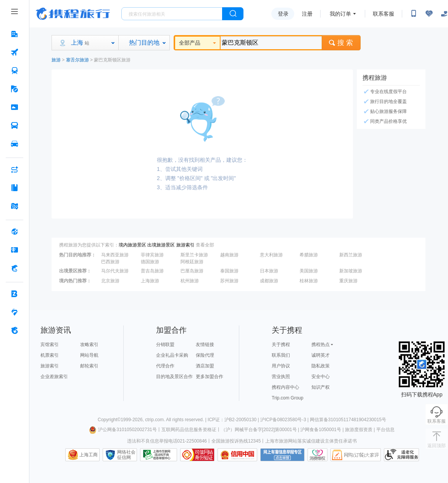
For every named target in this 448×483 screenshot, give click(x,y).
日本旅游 (269, 271)
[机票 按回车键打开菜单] (15, 52)
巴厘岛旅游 (192, 271)
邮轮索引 (89, 366)
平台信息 (385, 430)
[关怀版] (444, 14)
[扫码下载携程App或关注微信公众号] (414, 14)
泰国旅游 (229, 271)
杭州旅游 (190, 281)
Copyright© (109, 420)
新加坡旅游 (351, 271)
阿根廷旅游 (192, 262)
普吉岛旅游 (152, 271)
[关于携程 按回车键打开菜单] (15, 330)
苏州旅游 (229, 281)
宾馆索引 (50, 345)
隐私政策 (321, 366)
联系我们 (281, 355)
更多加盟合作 (209, 377)
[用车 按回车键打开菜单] (15, 144)
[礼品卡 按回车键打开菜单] (15, 250)
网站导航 (89, 355)
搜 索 (341, 43)
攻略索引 (89, 345)
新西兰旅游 (351, 255)
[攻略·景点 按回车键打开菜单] (15, 188)
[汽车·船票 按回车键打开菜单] (15, 126)
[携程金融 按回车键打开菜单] (15, 268)
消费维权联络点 (317, 455)
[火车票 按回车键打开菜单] (15, 71)
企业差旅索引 (54, 377)
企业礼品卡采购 (172, 355)
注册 (307, 14)
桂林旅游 (309, 281)
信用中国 (237, 455)
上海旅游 (150, 281)
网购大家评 (356, 455)
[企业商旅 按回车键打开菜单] (15, 294)
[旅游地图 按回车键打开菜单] (15, 206)
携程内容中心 (285, 387)
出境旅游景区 (161, 245)
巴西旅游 (110, 262)
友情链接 (205, 345)
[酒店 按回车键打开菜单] (15, 34)
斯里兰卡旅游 (194, 255)
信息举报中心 (159, 455)
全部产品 (197, 43)
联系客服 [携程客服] (384, 14)
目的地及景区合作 (174, 377)
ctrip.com (154, 420)
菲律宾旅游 (152, 255)
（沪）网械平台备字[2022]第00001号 (259, 430)
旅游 (56, 60)
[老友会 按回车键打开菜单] (15, 312)
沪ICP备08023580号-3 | (285, 420)
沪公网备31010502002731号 (123, 430)
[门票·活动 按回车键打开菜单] (15, 107)
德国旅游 (150, 262)
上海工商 (89, 455)
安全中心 (321, 377)
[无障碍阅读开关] (429, 14)
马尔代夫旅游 (115, 271)
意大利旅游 (271, 255)
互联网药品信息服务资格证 (189, 430)
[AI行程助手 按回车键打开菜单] (15, 169)
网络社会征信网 (126, 455)
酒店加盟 (205, 366)
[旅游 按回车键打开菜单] (15, 89)
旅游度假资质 (359, 430)
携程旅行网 (73, 14)
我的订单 (340, 14)
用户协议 (281, 366)
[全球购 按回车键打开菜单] (15, 232)
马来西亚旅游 (115, 255)
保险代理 (205, 355)
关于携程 (281, 345)
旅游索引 (185, 245)
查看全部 (205, 245)
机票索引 (50, 355)
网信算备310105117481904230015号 (348, 420)
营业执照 (281, 377)
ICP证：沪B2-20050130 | (234, 420)
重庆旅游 (348, 281)
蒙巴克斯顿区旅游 (112, 60)
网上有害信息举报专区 (282, 455)
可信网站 (197, 455)
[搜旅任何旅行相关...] (172, 14)
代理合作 (165, 366)
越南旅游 (229, 255)
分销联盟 (165, 345)
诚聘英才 (321, 355)
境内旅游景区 (132, 245)
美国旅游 (309, 271)
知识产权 (321, 387)
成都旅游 (269, 281)
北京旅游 (110, 281)
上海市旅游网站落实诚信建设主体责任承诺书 (311, 441)
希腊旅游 (309, 255)
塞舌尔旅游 (77, 60)
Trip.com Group (288, 398)
